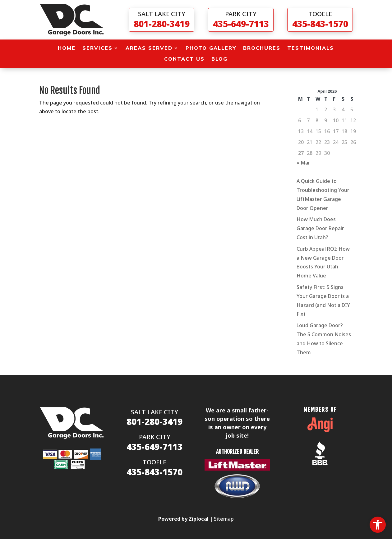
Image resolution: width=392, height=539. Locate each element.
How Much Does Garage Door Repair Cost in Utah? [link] (320, 228)
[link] (378, 525)
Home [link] (67, 48)
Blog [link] (219, 59)
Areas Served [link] (149, 48)
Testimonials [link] (311, 48)
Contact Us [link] (184, 59)
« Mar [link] (303, 163)
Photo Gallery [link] (211, 48)
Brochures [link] (262, 48)
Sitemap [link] (224, 519)
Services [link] (97, 48)
